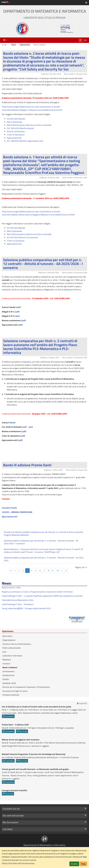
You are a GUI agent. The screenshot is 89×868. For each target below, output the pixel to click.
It (80, 40)
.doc (17, 316)
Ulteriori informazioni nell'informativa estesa (18, 863)
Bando (13, 423)
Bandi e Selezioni (10, 667)
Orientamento (8, 671)
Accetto (74, 864)
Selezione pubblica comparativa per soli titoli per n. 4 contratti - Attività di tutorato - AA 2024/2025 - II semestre (41, 542)
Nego (83, 864)
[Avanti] (62, 571)
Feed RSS (83, 703)
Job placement (8, 675)
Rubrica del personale (12, 648)
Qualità (6, 679)
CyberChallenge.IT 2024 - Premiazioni (18, 604)
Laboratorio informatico (12, 656)
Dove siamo (7, 636)
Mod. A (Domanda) (14, 122)
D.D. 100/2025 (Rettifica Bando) (20, 128)
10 (58, 571)
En (85, 40)
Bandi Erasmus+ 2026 (11, 588)
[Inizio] (11, 571)
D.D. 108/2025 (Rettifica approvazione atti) (25, 141)
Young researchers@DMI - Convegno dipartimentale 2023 (26, 608)
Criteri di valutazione (16, 241)
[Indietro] (15, 571)
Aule (4, 652)
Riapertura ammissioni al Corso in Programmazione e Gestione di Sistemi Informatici (37, 592)
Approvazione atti (14, 138)
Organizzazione (9, 640)
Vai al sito (22, 731)
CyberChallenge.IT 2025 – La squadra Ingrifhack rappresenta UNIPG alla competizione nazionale (42, 596)
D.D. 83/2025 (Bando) (16, 228)
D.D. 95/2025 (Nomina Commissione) (22, 237)
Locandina (8, 716)
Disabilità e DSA (9, 683)
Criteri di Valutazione (16, 135)
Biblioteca (7, 660)
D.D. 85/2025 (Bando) (16, 119)
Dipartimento (8, 631)
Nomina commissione (16, 131)
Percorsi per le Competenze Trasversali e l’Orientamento (26, 687)
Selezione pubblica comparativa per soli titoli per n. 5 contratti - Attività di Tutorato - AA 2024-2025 (44, 559)
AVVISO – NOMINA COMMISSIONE (17, 512)
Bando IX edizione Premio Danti (27, 465)
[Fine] (66, 571)
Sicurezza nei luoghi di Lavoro (15, 691)
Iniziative (6, 664)
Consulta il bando (9, 508)
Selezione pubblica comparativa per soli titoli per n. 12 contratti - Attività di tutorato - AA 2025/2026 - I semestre (43, 264)
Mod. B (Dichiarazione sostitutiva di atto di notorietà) (29, 125)
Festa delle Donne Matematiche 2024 (18, 600)
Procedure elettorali (11, 695)
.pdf (18, 307)
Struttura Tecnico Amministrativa (17, 644)
